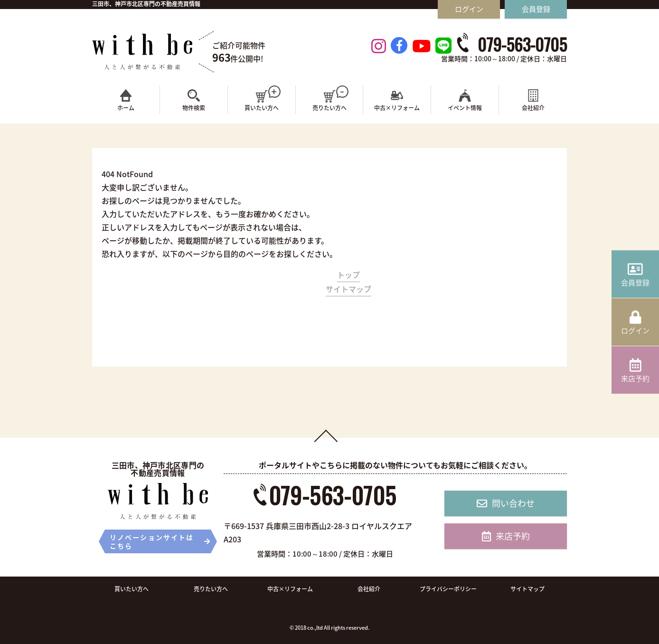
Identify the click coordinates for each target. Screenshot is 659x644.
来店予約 (506, 536)
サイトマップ (348, 289)
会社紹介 (369, 589)
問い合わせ (506, 503)
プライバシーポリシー (448, 589)
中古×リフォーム (290, 589)
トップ (348, 275)
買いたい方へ (132, 589)
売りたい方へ (211, 589)
